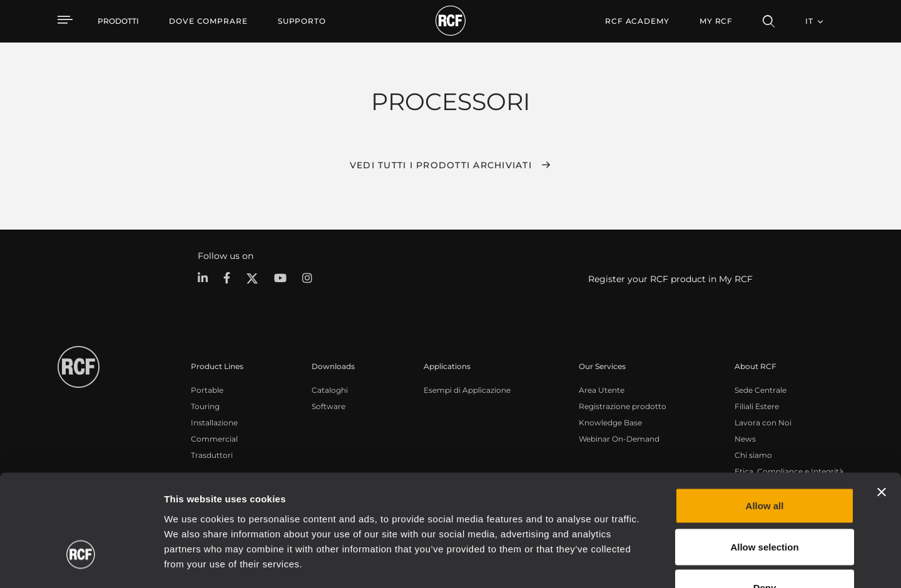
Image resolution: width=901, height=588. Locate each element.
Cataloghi (330, 390)
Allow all (765, 424)
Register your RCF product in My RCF (670, 279)
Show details (644, 563)
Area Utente (602, 390)
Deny (765, 506)
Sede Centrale (761, 390)
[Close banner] (882, 410)
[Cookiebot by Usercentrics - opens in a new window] (81, 564)
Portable (207, 390)
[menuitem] (208, 21)
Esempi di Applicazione (467, 390)
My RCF (716, 21)
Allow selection (764, 465)
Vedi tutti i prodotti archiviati (441, 165)
